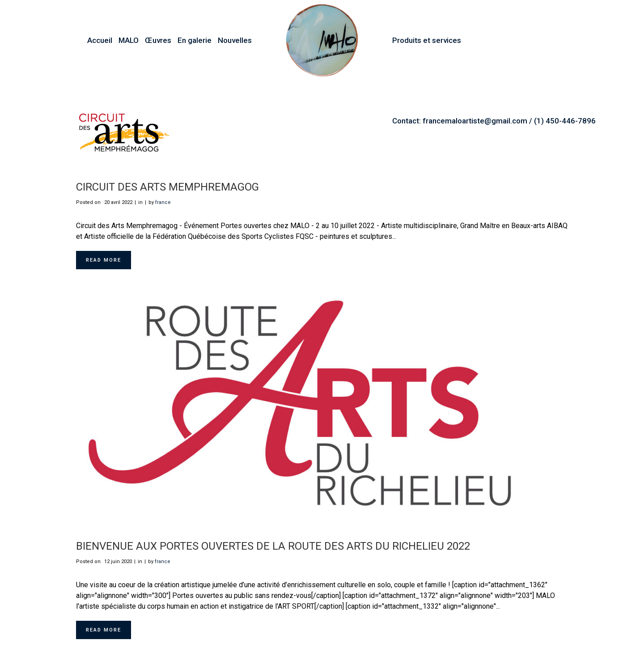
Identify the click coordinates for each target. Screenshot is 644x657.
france (163, 202)
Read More (104, 260)
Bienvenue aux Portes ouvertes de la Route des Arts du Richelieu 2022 (273, 546)
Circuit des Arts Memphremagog (167, 187)
